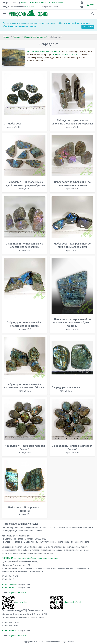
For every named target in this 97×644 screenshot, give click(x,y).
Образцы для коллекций (35, 37)
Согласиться (88, 27)
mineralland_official (72, 602)
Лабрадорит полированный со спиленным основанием (72, 185)
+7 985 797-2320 (56, 3)
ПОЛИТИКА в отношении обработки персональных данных (30, 558)
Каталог (16, 37)
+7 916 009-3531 (32, 7)
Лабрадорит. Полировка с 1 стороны (25, 511)
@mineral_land (22, 602)
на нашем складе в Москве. (65, 55)
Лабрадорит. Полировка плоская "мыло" (25, 449)
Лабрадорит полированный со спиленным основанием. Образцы (25, 387)
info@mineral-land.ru (51, 7)
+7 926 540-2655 (10, 587)
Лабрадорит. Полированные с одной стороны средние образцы (25, 185)
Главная (6, 37)
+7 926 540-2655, (42, 3)
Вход (90, 5)
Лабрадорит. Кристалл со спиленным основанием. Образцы (72, 124)
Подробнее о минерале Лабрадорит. (44, 51)
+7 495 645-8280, (28, 3)
